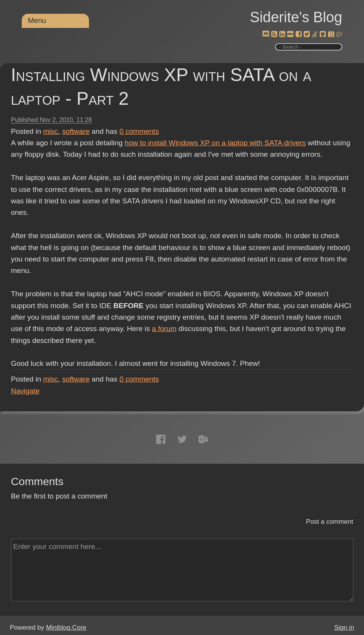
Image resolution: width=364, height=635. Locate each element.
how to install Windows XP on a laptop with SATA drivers (215, 143)
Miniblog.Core (66, 628)
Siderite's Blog (296, 17)
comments (139, 131)
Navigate (25, 391)
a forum (164, 329)
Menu (37, 20)
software (76, 131)
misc (51, 131)
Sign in (344, 628)
